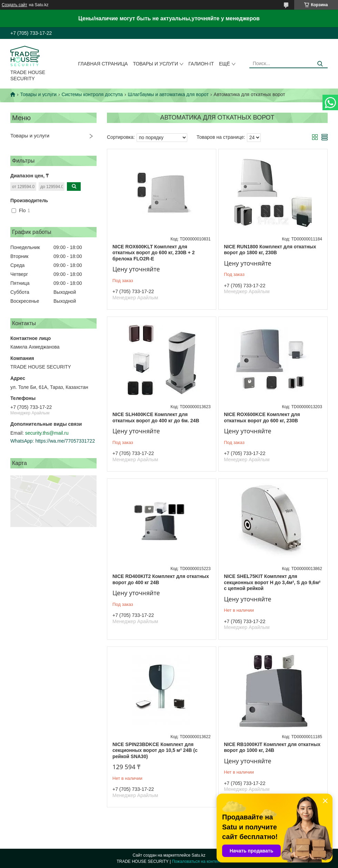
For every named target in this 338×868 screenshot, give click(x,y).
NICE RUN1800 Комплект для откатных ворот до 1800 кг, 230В (270, 250)
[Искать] (320, 64)
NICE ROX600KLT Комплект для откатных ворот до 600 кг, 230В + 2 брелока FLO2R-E (153, 253)
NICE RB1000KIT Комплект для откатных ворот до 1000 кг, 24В (272, 747)
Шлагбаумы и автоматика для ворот (168, 94)
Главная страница (103, 64)
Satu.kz (198, 855)
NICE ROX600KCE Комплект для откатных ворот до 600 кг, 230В (262, 417)
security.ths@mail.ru (47, 433)
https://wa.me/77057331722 (65, 441)
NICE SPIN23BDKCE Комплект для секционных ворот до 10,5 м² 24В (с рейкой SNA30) (155, 750)
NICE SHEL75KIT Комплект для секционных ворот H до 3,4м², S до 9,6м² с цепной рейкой (272, 582)
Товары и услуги (155, 64)
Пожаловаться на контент (196, 861)
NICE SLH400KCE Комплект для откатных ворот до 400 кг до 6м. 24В (156, 417)
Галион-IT (201, 64)
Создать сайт (14, 5)
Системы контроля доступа (92, 94)
